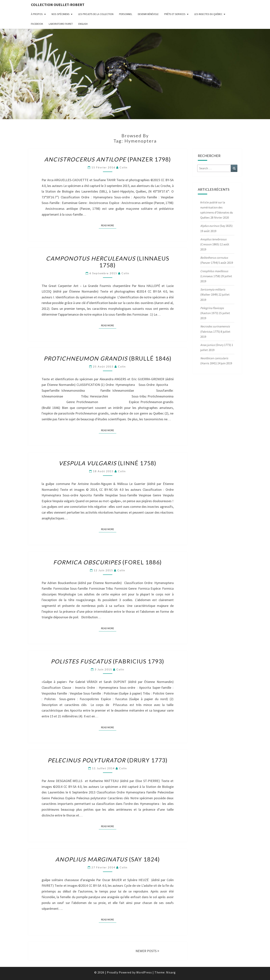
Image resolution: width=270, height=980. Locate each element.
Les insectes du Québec (208, 14)
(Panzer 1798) (108, 159)
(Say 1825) (216, 226)
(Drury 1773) (108, 760)
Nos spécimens (61, 14)
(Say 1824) (108, 859)
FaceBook (37, 24)
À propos (37, 14)
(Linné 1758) (108, 463)
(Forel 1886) (108, 562)
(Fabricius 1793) (108, 661)
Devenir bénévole (148, 14)
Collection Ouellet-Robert (58, 5)
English (83, 24)
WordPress (144, 972)
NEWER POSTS (147, 951)
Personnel (126, 14)
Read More (109, 225)
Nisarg (171, 972)
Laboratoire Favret (61, 24)
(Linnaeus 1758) (108, 262)
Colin (124, 167)
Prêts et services (175, 14)
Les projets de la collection (96, 14)
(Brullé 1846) (108, 358)
